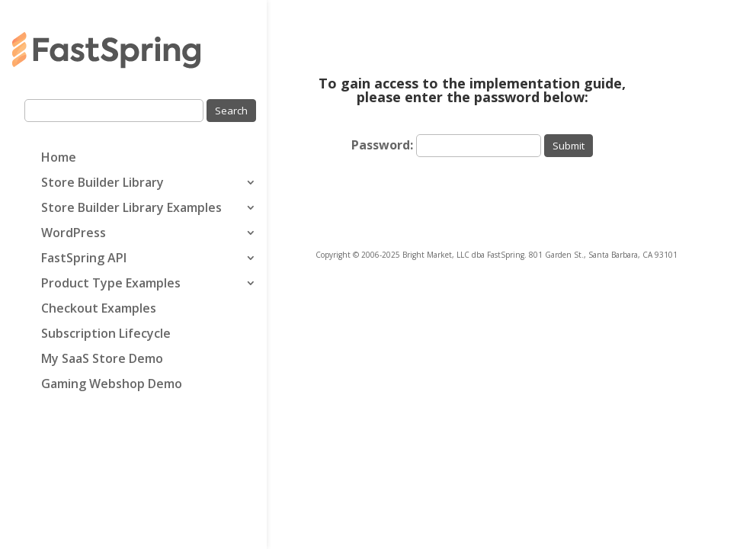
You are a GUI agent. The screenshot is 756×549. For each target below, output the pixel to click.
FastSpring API (84, 259)
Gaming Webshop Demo (112, 385)
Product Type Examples (111, 284)
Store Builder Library (103, 184)
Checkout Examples (99, 310)
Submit (569, 146)
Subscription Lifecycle (106, 335)
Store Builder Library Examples (131, 209)
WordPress (74, 234)
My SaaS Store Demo (102, 360)
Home (59, 159)
